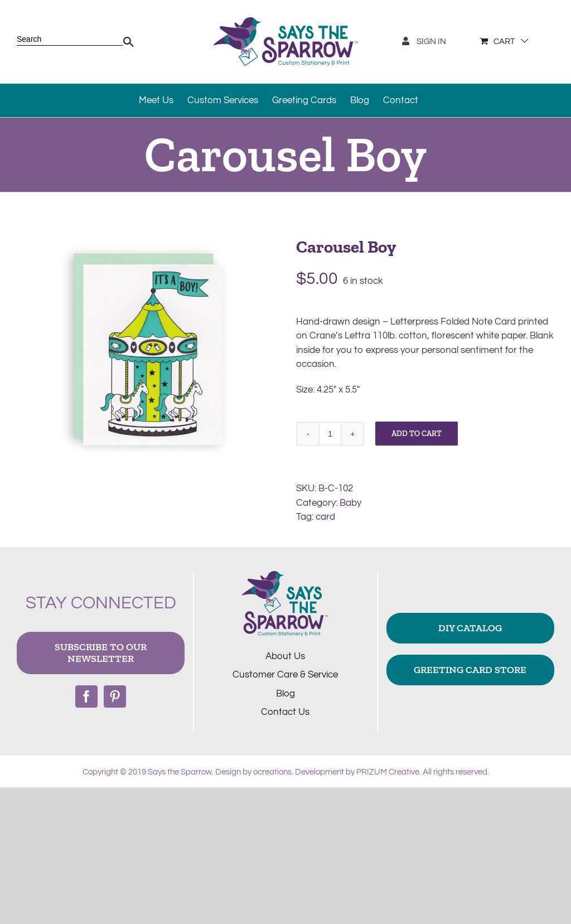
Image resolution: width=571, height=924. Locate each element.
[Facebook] (86, 696)
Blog (285, 694)
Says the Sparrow (180, 772)
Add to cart (417, 434)
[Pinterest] (115, 696)
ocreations (272, 772)
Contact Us (285, 712)
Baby (350, 503)
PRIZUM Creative (388, 772)
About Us (285, 656)
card (325, 517)
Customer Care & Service (285, 675)
